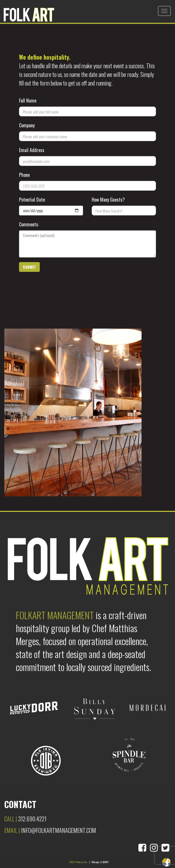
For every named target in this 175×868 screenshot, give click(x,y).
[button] (29, 267)
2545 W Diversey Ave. (78, 862)
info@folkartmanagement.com (59, 830)
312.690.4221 (32, 819)
